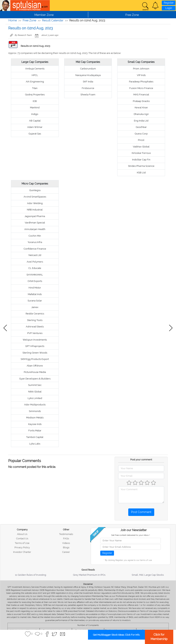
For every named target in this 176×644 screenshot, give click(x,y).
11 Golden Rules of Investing (31, 575)
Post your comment (141, 460)
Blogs (66, 547)
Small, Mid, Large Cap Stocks (148, 575)
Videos (66, 543)
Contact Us (22, 538)
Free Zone (29, 20)
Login (169, 8)
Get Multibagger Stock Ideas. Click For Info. (116, 635)
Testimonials (66, 534)
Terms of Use (22, 543)
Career (66, 552)
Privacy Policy (22, 547)
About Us (22, 534)
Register (169, 3)
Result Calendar (53, 20)
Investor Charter (22, 552)
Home (13, 20)
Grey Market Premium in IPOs (89, 575)
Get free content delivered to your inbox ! (131, 535)
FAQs (66, 538)
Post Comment (141, 512)
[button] (155, 5)
